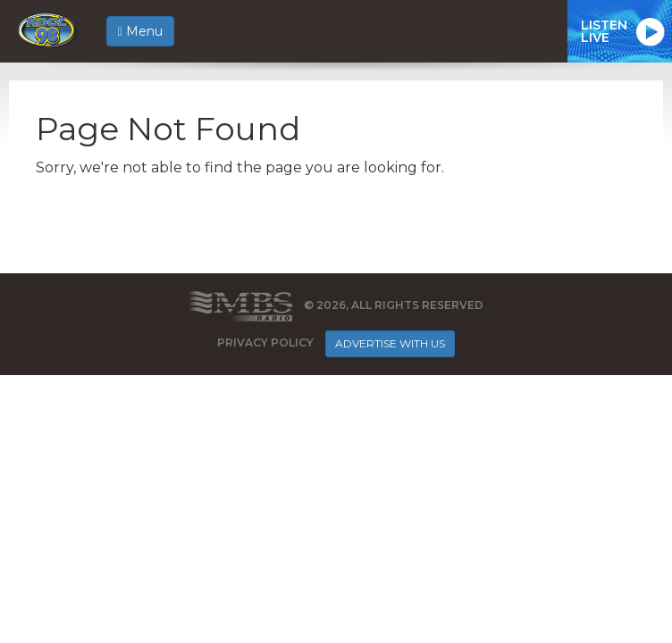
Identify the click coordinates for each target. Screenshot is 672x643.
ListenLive (604, 31)
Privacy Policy (265, 342)
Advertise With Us (390, 343)
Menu (140, 31)
